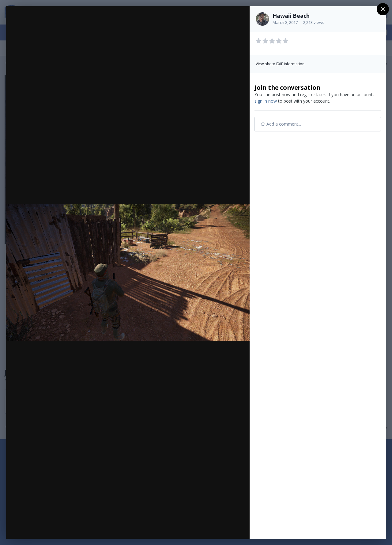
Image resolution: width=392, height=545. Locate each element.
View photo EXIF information (280, 64)
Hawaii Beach (291, 16)
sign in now (266, 101)
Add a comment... (281, 124)
